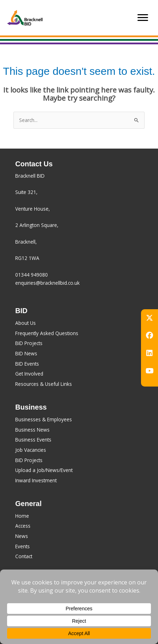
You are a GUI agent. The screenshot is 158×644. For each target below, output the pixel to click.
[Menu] (143, 18)
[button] (149, 318)
